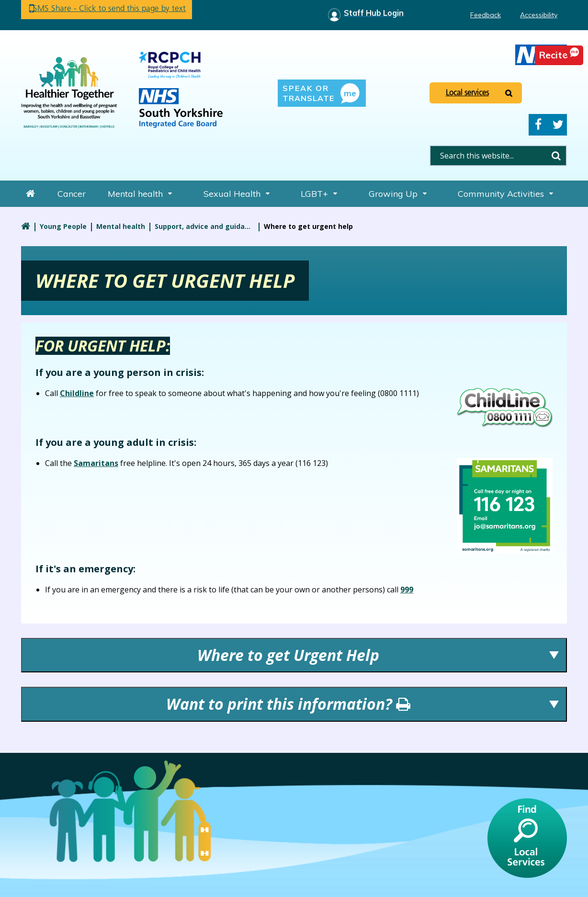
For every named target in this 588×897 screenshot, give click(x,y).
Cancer (72, 194)
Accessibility (539, 15)
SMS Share (117, 9)
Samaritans (96, 463)
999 (407, 590)
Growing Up (393, 194)
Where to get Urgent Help (288, 655)
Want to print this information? (288, 704)
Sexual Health (232, 194)
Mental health (135, 194)
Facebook (538, 125)
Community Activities (501, 194)
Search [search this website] (556, 156)
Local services (467, 92)
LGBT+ (314, 194)
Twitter (558, 125)
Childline (77, 393)
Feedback (486, 15)
